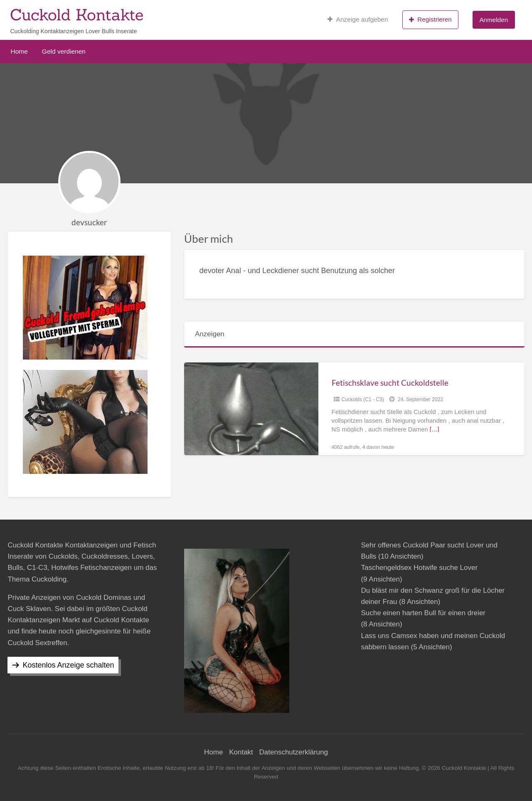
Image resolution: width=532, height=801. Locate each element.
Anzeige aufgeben (358, 20)
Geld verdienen (64, 51)
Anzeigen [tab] (210, 334)
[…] (435, 429)
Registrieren (430, 20)
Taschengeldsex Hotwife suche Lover (419, 568)
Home (19, 51)
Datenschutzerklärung (294, 752)
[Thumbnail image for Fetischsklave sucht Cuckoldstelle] (251, 409)
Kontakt (241, 752)
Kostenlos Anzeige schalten (68, 665)
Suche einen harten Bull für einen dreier (423, 613)
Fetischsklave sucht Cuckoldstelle (390, 383)
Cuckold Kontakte (77, 15)
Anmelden (494, 20)
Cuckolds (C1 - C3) (363, 399)
